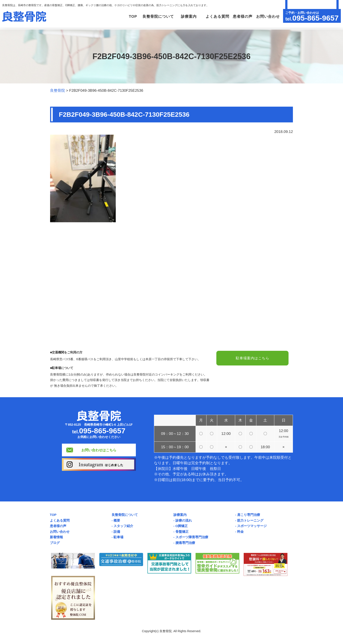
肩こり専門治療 (249, 515)
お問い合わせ (267, 17)
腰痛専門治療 (185, 543)
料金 (240, 532)
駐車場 (118, 537)
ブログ (55, 543)
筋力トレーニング (250, 520)
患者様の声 (241, 17)
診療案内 (180, 515)
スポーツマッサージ (252, 526)
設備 (117, 532)
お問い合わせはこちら (99, 450)
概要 (117, 520)
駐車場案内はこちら (252, 358)
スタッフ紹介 (123, 526)
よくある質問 (215, 17)
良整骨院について (125, 515)
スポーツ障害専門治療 (192, 537)
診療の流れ (184, 520)
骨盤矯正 (182, 532)
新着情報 (56, 537)
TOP (127, 17)
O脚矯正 (182, 526)
